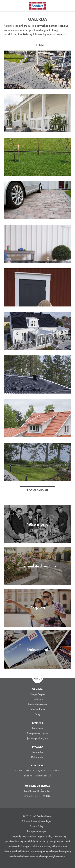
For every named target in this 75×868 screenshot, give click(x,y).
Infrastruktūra (38, 709)
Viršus (38, 679)
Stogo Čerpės (37, 694)
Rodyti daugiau (37, 490)
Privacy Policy (37, 826)
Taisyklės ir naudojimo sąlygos (37, 821)
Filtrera (39, 45)
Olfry (37, 714)
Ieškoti (70, 5)
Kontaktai (38, 752)
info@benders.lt (43, 776)
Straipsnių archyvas (37, 733)
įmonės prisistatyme (37, 738)
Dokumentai (38, 757)
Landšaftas (37, 699)
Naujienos (37, 728)
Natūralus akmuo (37, 704)
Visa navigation (7, 6)
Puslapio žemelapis (37, 831)
